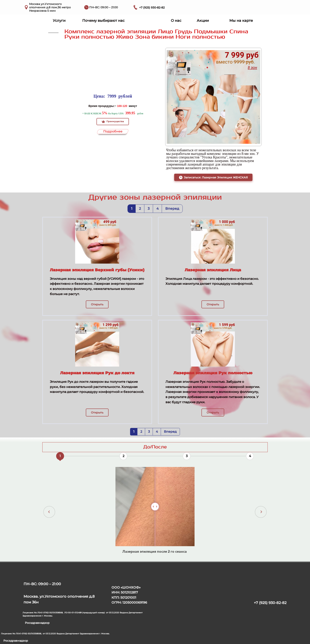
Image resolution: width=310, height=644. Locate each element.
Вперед (172, 209)
